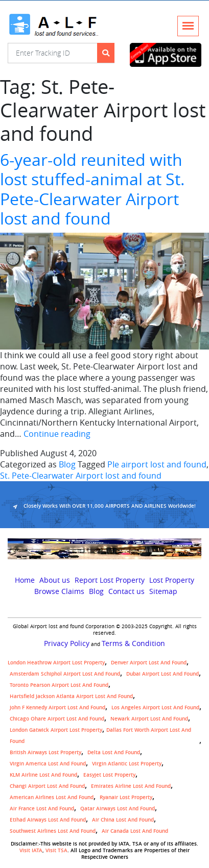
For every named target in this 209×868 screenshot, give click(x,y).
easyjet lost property (109, 775)
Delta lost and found (114, 752)
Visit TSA (56, 850)
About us (55, 580)
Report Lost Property (110, 580)
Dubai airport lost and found (162, 674)
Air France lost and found (42, 809)
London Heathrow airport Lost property (56, 663)
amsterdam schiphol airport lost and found (65, 674)
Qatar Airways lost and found (118, 809)
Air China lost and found (123, 820)
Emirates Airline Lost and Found (131, 786)
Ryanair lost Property (126, 797)
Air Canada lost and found (135, 831)
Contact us (126, 591)
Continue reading (57, 434)
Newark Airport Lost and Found (149, 719)
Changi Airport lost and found (47, 786)
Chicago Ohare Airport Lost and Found (57, 719)
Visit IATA (31, 850)
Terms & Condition (133, 643)
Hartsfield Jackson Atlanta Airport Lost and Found (71, 696)
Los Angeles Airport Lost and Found (155, 708)
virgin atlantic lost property (127, 764)
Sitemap (163, 591)
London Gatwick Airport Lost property (56, 730)
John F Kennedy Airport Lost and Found (57, 708)
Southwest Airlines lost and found (53, 831)
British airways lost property (45, 752)
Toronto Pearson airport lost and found (59, 685)
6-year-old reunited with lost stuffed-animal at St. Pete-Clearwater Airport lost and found (92, 189)
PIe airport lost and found (157, 464)
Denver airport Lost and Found (149, 663)
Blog (67, 464)
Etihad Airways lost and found (48, 820)
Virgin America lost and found (48, 764)
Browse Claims (59, 591)
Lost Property (172, 580)
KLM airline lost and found (43, 775)
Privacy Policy (67, 643)
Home (25, 580)
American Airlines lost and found (52, 797)
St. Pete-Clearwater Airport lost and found (81, 476)
